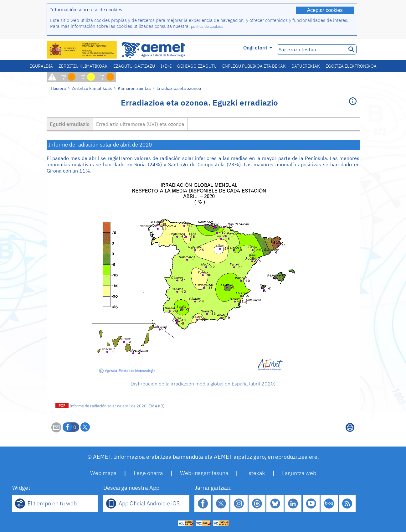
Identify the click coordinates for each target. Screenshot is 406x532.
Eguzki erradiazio (70, 124)
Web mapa (103, 473)
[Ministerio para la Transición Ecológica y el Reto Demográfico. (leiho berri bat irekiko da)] (82, 50)
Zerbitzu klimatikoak (83, 66)
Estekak (255, 473)
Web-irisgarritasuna (204, 473)
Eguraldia (41, 66)
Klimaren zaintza (134, 88)
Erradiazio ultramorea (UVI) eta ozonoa (140, 124)
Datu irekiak (306, 66)
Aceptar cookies (325, 10)
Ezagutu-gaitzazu (134, 66)
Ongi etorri (258, 48)
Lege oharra (148, 473)
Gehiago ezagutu (197, 66)
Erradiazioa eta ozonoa (179, 88)
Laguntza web (299, 473)
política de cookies (207, 26)
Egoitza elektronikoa (351, 66)
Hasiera (58, 88)
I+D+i (166, 66)
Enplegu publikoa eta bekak (254, 66)
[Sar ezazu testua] (311, 49)
